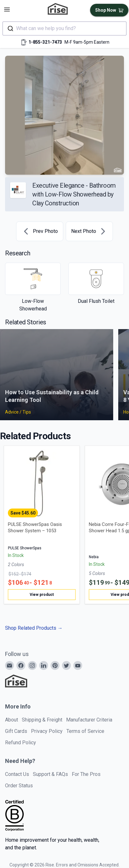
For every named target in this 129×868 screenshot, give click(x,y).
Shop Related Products (34, 628)
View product (42, 595)
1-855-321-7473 (45, 42)
